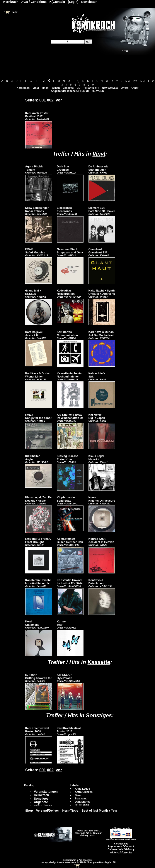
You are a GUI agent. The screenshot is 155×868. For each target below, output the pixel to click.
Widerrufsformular (121, 853)
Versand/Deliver (48, 811)
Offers (125, 88)
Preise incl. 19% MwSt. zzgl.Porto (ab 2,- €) (88, 832)
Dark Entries (83, 802)
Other (135, 88)
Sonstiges (99, 715)
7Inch (45, 88)
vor (59, 100)
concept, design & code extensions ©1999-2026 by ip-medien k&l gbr (76, 862)
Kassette (99, 662)
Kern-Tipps (70, 811)
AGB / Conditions (34, 2)
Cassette (68, 88)
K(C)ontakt (57, 2)
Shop (29, 811)
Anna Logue (82, 789)
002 (50, 100)
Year (114, 811)
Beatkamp (81, 799)
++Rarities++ (91, 88)
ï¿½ (128, 81)
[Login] (73, 2)
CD (78, 88)
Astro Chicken (84, 792)
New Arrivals (110, 88)
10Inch (56, 88)
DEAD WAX (82, 805)
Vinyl (36, 88)
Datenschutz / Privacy (121, 849)
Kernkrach (23, 88)
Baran (78, 795)
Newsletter (89, 2)
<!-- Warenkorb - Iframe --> (78, 866)
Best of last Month (95, 811)
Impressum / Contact (121, 846)
